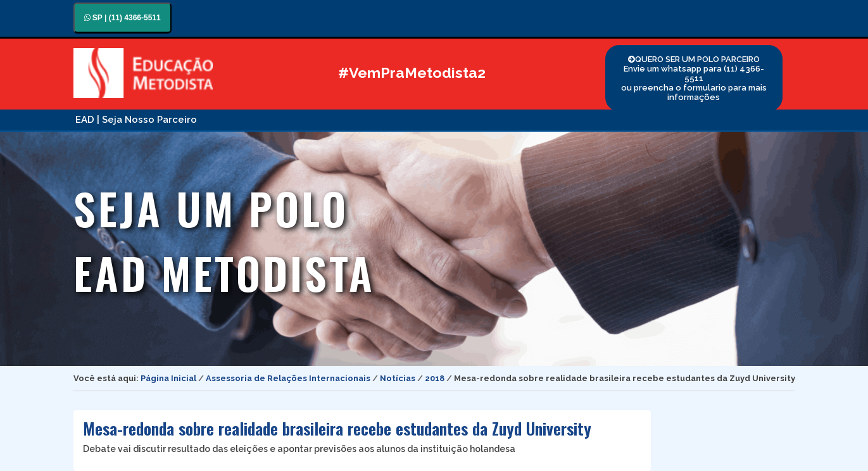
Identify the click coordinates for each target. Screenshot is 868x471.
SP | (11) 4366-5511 (123, 18)
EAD (85, 120)
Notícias (398, 378)
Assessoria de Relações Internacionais (288, 378)
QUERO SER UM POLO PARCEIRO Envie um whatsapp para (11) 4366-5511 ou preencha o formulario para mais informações (694, 78)
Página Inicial (168, 378)
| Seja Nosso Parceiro (147, 120)
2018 (435, 378)
